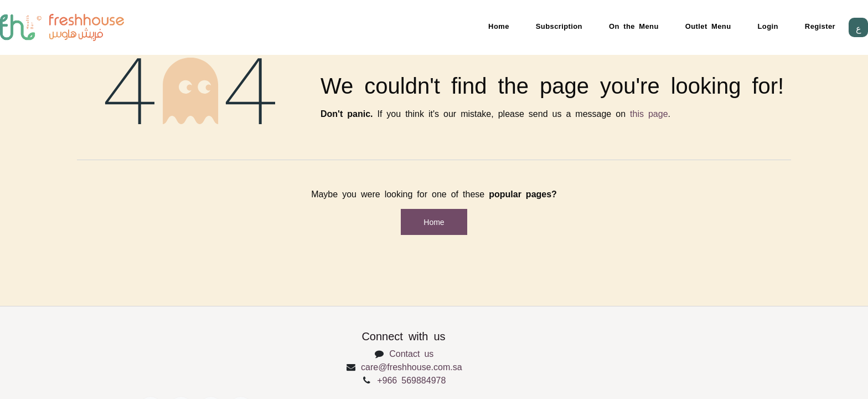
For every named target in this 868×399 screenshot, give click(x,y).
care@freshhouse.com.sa (412, 366)
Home (499, 26)
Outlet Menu (708, 26)
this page (649, 113)
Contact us (411, 353)
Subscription (559, 26)
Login (768, 26)
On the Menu (634, 26)
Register (820, 26)
